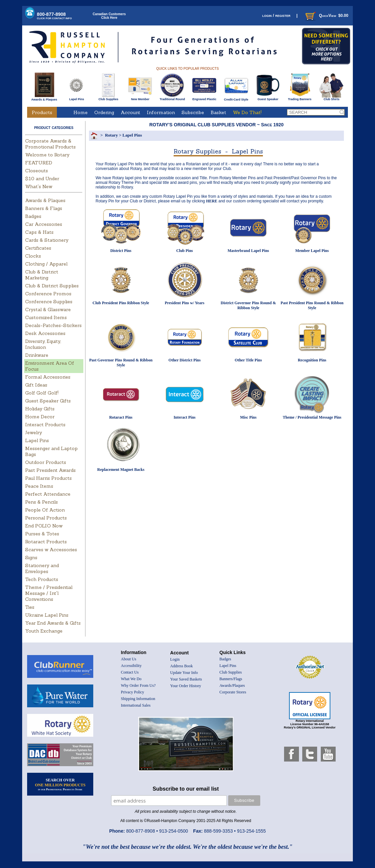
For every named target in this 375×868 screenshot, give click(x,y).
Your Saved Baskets (186, 679)
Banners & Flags (44, 208)
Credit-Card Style (236, 98)
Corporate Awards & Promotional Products (50, 144)
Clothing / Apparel (46, 264)
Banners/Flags (231, 679)
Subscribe (193, 112)
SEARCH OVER (60, 784)
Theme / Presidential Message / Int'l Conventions (49, 593)
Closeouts (37, 171)
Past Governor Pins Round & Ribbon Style (121, 363)
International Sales (136, 705)
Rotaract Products (46, 542)
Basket (218, 112)
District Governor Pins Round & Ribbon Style (248, 305)
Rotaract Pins (121, 417)
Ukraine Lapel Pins (47, 615)
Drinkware (37, 355)
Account (130, 112)
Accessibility (131, 666)
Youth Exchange (44, 631)
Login (175, 659)
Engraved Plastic (204, 98)
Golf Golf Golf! (42, 393)
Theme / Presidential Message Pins (312, 417)
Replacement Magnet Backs (121, 470)
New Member (140, 98)
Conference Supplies (49, 302)
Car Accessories (44, 224)
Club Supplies (108, 98)
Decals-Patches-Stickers (53, 325)
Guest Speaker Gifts (48, 401)
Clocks (33, 256)
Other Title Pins (248, 360)
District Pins (121, 251)
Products (42, 112)
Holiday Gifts (40, 409)
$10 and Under (42, 179)
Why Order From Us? (138, 685)
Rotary (111, 135)
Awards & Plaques (44, 98)
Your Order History (186, 686)
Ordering (104, 112)
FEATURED (39, 163)
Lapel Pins (77, 98)
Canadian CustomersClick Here (109, 16)
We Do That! (247, 112)
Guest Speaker (268, 98)
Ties (30, 607)
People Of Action (45, 510)
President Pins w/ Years (185, 303)
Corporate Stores (233, 692)
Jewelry (34, 433)
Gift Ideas (36, 385)
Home (81, 112)
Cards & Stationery (47, 240)
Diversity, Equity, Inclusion (43, 344)
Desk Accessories (45, 333)
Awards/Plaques (232, 685)
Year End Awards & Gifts (53, 623)
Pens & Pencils (42, 502)
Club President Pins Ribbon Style (121, 303)
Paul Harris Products (48, 478)
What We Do (131, 679)
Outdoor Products (46, 462)
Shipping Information (138, 699)
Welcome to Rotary (47, 155)
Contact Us (130, 672)
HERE (212, 201)
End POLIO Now (44, 526)
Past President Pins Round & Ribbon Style (312, 305)
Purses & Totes (42, 534)
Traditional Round (172, 98)
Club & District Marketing (42, 275)
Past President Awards (50, 470)
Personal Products (46, 518)
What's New (39, 186)
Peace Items (39, 486)
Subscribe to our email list (186, 789)
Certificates (38, 248)
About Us (129, 659)
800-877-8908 (55, 16)
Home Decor (40, 417)
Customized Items (46, 317)
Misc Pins (248, 417)
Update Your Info (184, 673)
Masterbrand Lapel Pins (248, 251)
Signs (31, 558)
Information (161, 112)
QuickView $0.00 (326, 16)
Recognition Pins (312, 360)
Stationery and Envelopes (42, 568)
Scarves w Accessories (51, 550)
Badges (33, 216)
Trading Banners (300, 98)
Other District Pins (185, 360)
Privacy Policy (133, 692)
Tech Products (42, 579)
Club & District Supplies (52, 286)
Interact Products (45, 425)
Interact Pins (185, 417)
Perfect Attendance (48, 494)
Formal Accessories (48, 377)
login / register (276, 15)
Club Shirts (332, 98)
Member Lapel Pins (312, 251)
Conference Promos (48, 294)
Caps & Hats (39, 232)
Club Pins (185, 251)
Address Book (182, 666)
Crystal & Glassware (48, 310)
